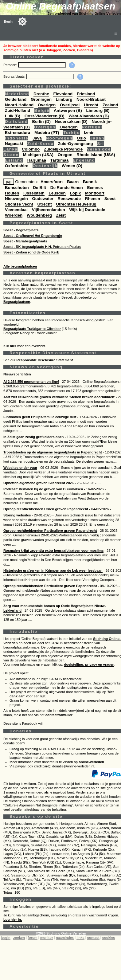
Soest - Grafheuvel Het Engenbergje (33, 236)
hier (13, 346)
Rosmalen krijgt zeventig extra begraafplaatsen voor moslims (53, 551)
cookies (109, 938)
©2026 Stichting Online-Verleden (61, 933)
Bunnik (90, 182)
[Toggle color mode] (22, 22)
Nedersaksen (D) (71, 122)
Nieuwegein (16, 199)
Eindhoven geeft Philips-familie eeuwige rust (40, 417)
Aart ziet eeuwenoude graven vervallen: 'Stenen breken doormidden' (59, 397)
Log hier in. (13, 919)
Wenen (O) (72, 166)
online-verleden (91, 762)
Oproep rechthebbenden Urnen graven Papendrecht (46, 509)
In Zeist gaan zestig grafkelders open (33, 437)
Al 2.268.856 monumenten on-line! (31, 382)
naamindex (65, 938)
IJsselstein (34, 193)
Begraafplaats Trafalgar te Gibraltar (32, 329)
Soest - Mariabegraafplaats (25, 241)
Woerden (14, 215)
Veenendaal (16, 210)
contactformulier (59, 715)
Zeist (61, 215)
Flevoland (63, 94)
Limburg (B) (98, 110)
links (80, 938)
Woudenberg (39, 215)
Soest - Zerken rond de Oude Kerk (31, 252)
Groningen (41, 99)
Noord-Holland (19, 105)
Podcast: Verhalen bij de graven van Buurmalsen (43, 489)
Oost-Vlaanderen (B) (45, 116)
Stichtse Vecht (19, 204)
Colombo (31, 149)
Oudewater (43, 199)
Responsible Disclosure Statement (45, 360)
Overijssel (70, 105)
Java (37, 138)
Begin (8, 22)
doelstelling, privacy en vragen (89, 664)
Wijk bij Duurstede (87, 210)
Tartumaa (60, 160)
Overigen (47, 105)
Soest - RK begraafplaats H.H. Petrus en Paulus (42, 247)
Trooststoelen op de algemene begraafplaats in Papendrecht (53, 452)
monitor (47, 938)
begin (6, 938)
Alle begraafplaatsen (20, 266)
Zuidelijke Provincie (63, 149)
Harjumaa (37, 160)
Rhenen (93, 199)
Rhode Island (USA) (96, 155)
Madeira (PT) (47, 133)
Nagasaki (14, 144)
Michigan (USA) (38, 155)
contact (93, 938)
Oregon (65, 155)
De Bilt (39, 188)
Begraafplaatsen (17, 302)
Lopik (75, 193)
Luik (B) (13, 116)
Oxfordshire (17, 166)
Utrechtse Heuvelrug (76, 204)
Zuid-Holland (18, 110)
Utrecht (91, 105)
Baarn (73, 182)
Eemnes (95, 188)
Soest (110, 199)
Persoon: (11, 65)
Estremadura (18, 133)
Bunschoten (17, 188)
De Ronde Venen (67, 188)
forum (33, 938)
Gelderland (16, 99)
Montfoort (95, 193)
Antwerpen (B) (68, 110)
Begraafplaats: (15, 76)
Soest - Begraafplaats (21, 230)
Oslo (81, 138)
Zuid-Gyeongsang (75, 144)
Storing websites (17, 515)
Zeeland (110, 105)
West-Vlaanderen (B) (89, 116)
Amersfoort (52, 182)
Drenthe (41, 94)
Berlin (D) (41, 122)
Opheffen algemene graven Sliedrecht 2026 (39, 483)
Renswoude (69, 199)
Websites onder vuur (20, 468)
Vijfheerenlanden (49, 210)
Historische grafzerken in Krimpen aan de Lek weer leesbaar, (53, 570)
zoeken (19, 938)
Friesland (86, 94)
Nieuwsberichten (17, 374)
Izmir (89, 133)
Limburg (64, 99)
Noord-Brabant (91, 99)
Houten (12, 193)
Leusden (57, 193)
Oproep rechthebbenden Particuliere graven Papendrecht (50, 531)
